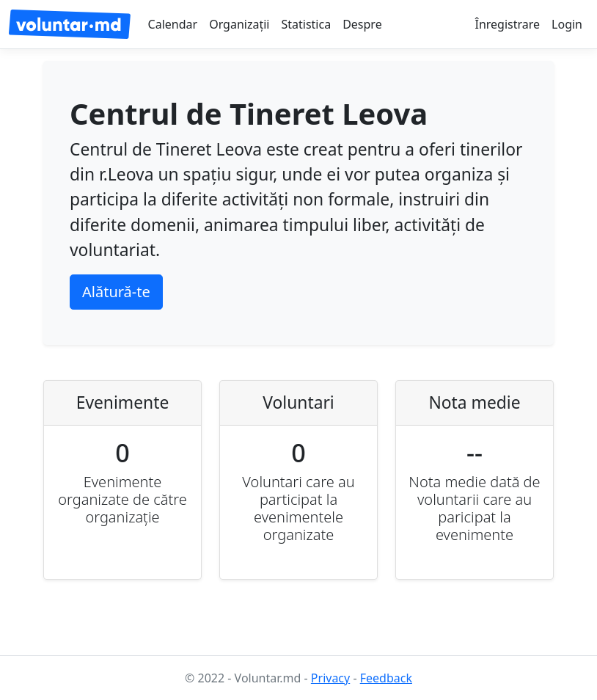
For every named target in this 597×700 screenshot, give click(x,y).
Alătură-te (116, 292)
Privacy (330, 678)
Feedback (386, 678)
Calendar (173, 24)
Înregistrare (507, 24)
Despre (362, 24)
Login (567, 24)
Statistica (306, 24)
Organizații (239, 24)
